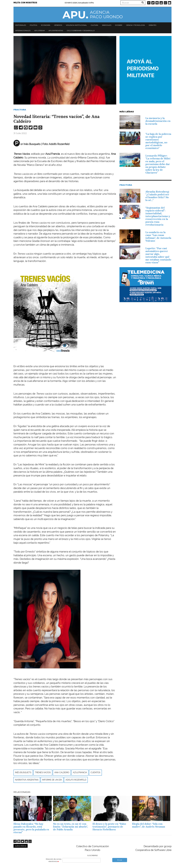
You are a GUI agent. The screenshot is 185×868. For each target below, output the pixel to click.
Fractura (20, 110)
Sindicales (107, 25)
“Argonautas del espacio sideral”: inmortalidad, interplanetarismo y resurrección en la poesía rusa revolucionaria (158, 216)
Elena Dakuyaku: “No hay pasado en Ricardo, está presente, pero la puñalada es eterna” (31, 828)
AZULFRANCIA (80, 772)
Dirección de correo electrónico (54, 860)
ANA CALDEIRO (62, 772)
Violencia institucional (76, 25)
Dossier (119, 25)
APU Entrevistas (56, 31)
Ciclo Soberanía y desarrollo (81, 31)
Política (34, 25)
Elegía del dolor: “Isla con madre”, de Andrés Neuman (149, 825)
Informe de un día (52, 780)
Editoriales (21, 25)
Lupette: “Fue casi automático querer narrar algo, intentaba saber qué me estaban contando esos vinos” (158, 255)
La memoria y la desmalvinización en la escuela (158, 121)
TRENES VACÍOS (43, 772)
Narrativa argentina (27, 780)
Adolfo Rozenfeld (76, 780)
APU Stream (40, 31)
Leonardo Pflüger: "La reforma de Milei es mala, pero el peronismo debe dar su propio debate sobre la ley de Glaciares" (158, 164)
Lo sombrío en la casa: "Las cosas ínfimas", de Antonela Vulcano (158, 236)
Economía (46, 25)
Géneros (58, 25)
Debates (152, 25)
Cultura (94, 25)
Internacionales (23, 31)
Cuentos (95, 772)
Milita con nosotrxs (25, 3)
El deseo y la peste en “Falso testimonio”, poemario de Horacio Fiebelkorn (109, 827)
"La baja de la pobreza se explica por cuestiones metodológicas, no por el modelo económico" (158, 141)
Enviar (120, 860)
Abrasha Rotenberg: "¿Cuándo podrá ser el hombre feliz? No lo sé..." (157, 196)
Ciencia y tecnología (135, 25)
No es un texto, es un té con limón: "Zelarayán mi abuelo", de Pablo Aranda (70, 827)
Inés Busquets (23, 772)
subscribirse (21, 846)
